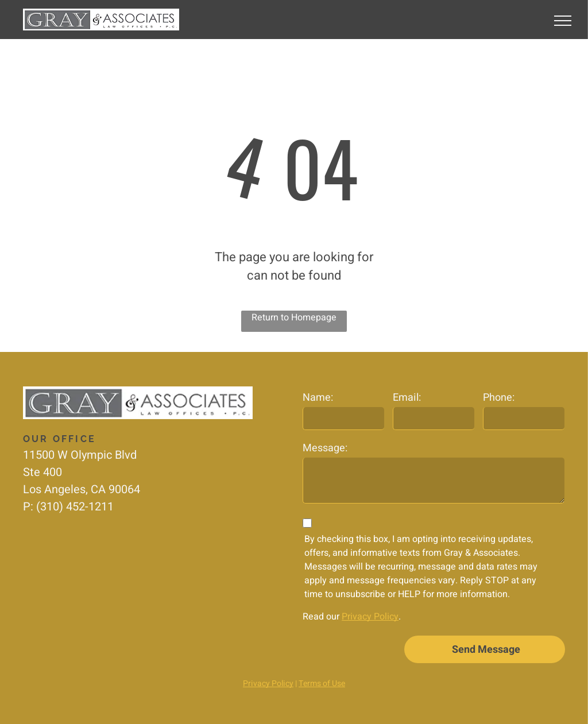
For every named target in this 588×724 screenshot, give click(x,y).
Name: (318, 398)
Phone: (499, 398)
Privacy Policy (370, 617)
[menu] (563, 21)
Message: (325, 448)
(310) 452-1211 (75, 507)
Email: (407, 398)
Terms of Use (322, 684)
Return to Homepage (294, 318)
